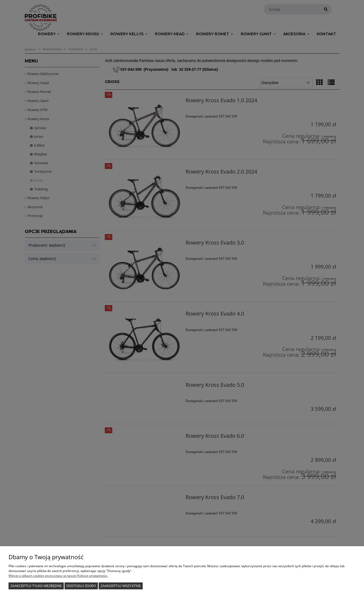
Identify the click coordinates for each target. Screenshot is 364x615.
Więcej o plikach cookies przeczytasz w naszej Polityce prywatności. (58, 576)
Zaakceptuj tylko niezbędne (36, 586)
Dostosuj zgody (81, 586)
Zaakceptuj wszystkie (121, 586)
